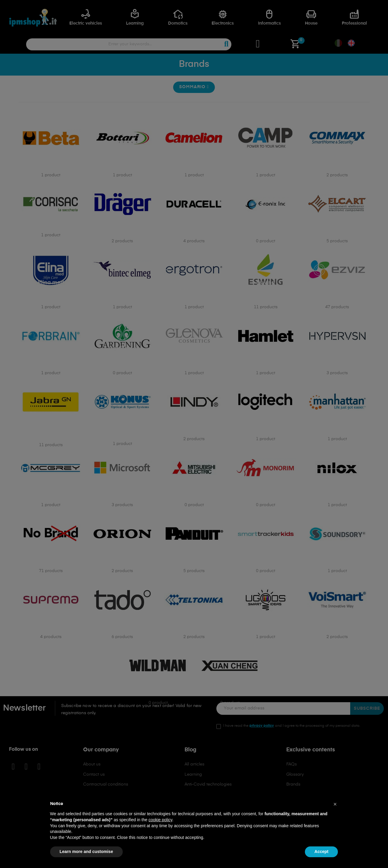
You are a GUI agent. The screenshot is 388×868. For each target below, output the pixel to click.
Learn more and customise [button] (86, 852)
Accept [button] (322, 852)
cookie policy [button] (160, 820)
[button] (335, 804)
